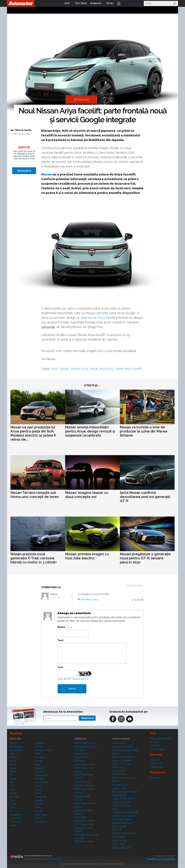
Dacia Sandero (120, 840)
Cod (60, 667)
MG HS (78, 800)
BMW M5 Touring (84, 775)
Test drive (155, 746)
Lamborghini (16, 815)
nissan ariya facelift (129, 369)
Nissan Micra (119, 774)
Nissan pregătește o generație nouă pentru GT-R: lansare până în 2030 (145, 558)
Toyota (39, 811)
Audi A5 (79, 793)
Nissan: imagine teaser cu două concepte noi (87, 495)
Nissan (47, 174)
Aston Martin (16, 750)
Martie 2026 (156, 767)
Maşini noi (16, 733)
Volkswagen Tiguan (85, 743)
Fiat (11, 782)
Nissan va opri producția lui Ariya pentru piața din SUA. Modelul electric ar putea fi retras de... (33, 433)
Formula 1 (155, 778)
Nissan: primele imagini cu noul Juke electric (87, 556)
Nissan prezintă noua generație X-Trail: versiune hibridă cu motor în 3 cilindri (34, 558)
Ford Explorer (119, 743)
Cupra (13, 768)
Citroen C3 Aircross (85, 785)
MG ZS (78, 807)
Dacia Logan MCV (122, 848)
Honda (13, 793)
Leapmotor (15, 822)
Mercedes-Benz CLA (86, 747)
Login (119, 3)
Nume (61, 627)
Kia (11, 811)
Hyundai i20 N (120, 785)
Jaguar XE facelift (121, 802)
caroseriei (48, 327)
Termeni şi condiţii (52, 859)
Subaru (39, 800)
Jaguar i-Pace (119, 788)
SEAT (38, 786)
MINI (38, 754)
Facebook (113, 719)
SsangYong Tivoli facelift (125, 812)
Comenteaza (136, 586)
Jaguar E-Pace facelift (124, 798)
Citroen (13, 764)
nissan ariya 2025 (102, 369)
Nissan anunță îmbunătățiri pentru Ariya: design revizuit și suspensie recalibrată (90, 431)
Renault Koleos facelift (124, 833)
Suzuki (39, 804)
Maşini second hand (160, 739)
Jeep (12, 807)
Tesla (38, 807)
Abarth (13, 743)
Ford (12, 786)
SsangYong (41, 797)
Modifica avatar (48, 616)
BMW (13, 761)
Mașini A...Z (41, 822)
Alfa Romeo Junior (84, 841)
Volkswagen (42, 815)
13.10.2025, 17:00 (59, 597)
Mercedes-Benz (44, 750)
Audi (12, 754)
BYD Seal (80, 750)
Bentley (14, 757)
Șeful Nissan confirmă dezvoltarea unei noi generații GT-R (145, 497)
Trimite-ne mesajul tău (161, 859)
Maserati (40, 743)
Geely (13, 790)
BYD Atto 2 (81, 761)
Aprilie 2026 (156, 763)
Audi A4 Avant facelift (123, 816)
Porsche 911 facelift (85, 821)
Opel (38, 764)
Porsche (39, 772)
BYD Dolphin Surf (84, 824)
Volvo (38, 818)
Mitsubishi (41, 757)
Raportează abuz (90, 599)
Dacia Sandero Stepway (125, 757)
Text (61, 640)
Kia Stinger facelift (122, 819)
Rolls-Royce (42, 782)
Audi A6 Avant (82, 782)
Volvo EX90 (81, 817)
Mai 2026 (155, 760)
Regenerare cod (80, 679)
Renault (39, 779)
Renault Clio (81, 757)
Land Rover (16, 818)
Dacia (12, 772)
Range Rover (42, 775)
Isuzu (12, 800)
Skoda (38, 790)
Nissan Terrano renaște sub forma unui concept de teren (35, 495)
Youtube (130, 719)
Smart (38, 793)
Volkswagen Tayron (85, 803)
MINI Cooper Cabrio (85, 789)
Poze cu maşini (158, 749)
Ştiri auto (154, 742)
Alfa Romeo (16, 747)
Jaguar (13, 804)
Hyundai (14, 797)
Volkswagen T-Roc (85, 764)
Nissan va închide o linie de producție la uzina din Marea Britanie (144, 431)
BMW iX (117, 830)
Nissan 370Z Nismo (123, 747)
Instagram (121, 719)
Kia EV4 (79, 778)
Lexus (13, 825)
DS (11, 775)
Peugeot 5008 (82, 796)
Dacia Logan (119, 844)
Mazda (39, 747)
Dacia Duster (119, 837)
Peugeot (39, 768)
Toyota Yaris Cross (122, 764)
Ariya (54, 369)
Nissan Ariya (96, 318)
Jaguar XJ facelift (121, 760)
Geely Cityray (82, 754)
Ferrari (13, 779)
